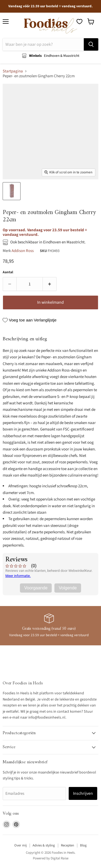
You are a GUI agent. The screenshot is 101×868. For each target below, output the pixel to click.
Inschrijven (83, 793)
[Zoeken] (43, 44)
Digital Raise (60, 858)
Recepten (67, 845)
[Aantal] (30, 284)
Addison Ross (23, 251)
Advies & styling (44, 845)
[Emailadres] (34, 794)
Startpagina (13, 71)
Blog (83, 845)
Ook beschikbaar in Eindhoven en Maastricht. (48, 242)
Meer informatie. (18, 576)
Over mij (20, 845)
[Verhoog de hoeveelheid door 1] (50, 284)
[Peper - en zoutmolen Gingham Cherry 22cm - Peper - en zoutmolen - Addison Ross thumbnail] (12, 191)
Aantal (8, 272)
